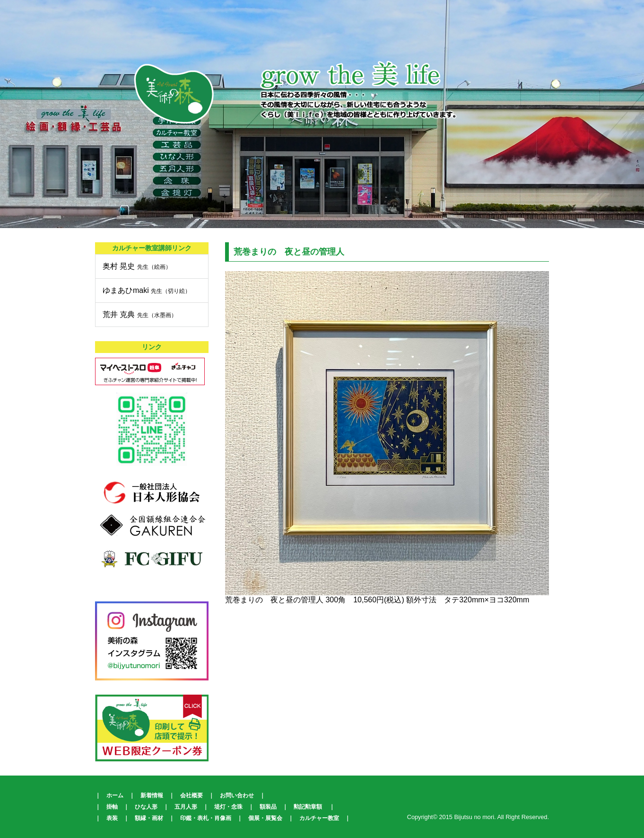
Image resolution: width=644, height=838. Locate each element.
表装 (112, 818)
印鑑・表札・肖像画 (206, 818)
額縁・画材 (149, 818)
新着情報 (152, 795)
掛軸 (112, 807)
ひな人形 (146, 807)
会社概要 (191, 795)
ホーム (115, 795)
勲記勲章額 (308, 807)
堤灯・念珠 (228, 807)
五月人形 (186, 807)
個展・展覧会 (265, 818)
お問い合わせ (237, 795)
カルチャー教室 (319, 818)
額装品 (268, 807)
